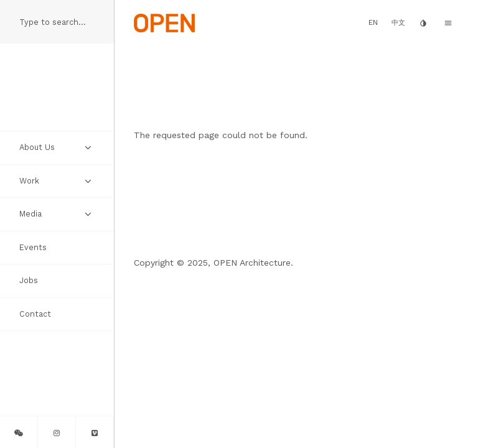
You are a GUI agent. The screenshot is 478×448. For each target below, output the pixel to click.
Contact (35, 314)
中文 (398, 23)
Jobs (29, 280)
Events (33, 247)
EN (373, 22)
